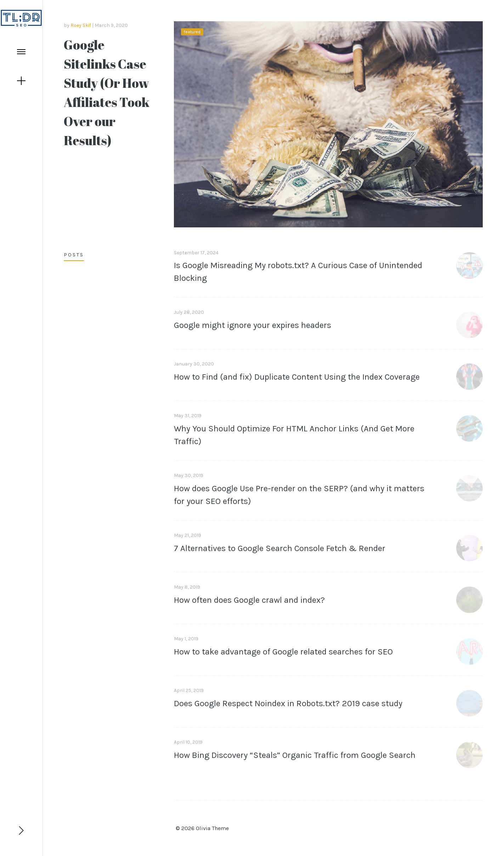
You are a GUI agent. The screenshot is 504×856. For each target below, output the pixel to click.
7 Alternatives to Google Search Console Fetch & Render (280, 548)
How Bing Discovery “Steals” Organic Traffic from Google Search (295, 755)
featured (192, 32)
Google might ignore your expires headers (253, 325)
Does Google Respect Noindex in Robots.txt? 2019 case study (288, 703)
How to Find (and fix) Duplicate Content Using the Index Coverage (297, 377)
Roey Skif (81, 25)
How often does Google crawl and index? (249, 600)
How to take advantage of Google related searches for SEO (283, 652)
